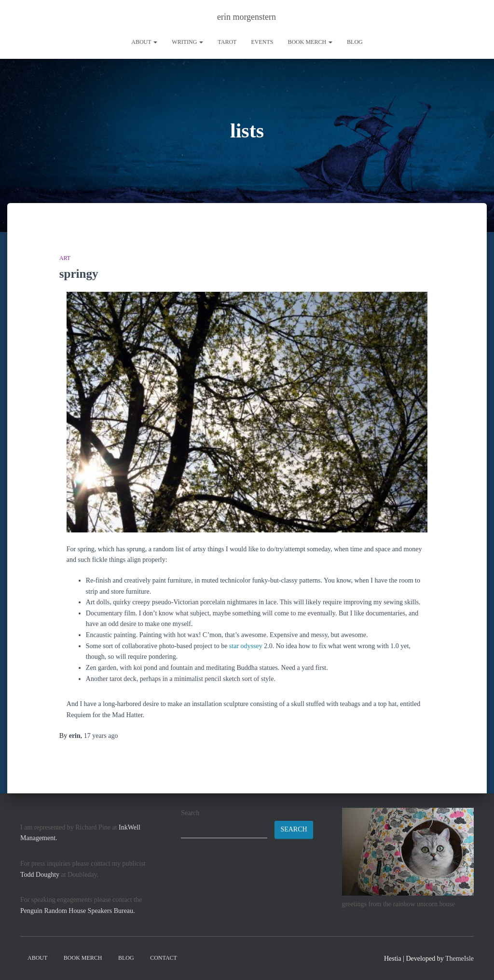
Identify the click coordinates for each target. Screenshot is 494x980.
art (65, 258)
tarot (227, 42)
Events (262, 42)
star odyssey (246, 646)
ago (101, 736)
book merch (310, 42)
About (144, 42)
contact (164, 958)
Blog (355, 42)
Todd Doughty (40, 875)
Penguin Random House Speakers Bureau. (78, 911)
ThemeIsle (460, 959)
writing (187, 42)
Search (190, 813)
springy (79, 274)
